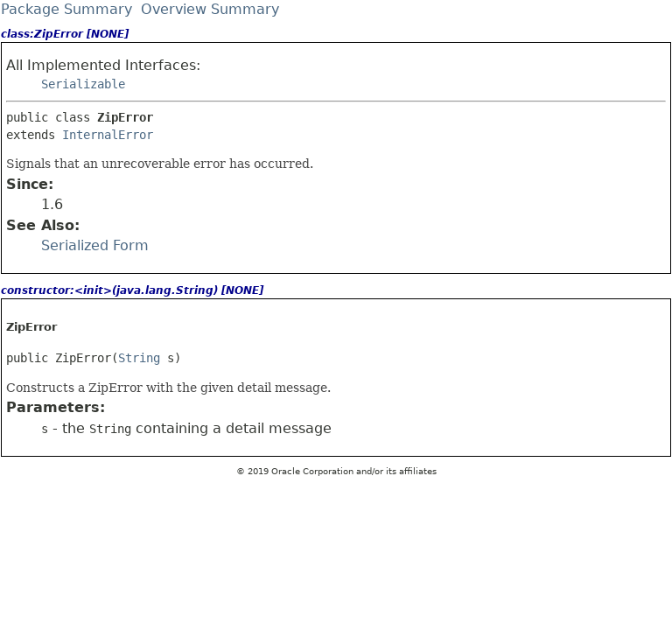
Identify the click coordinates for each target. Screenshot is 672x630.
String (139, 358)
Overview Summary (210, 9)
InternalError (108, 135)
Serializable (83, 84)
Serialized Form (95, 245)
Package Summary (66, 9)
